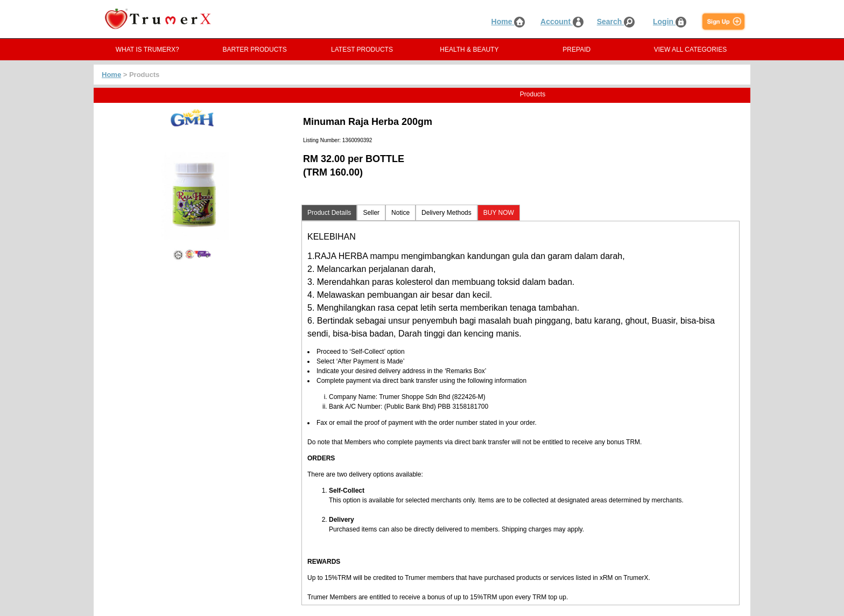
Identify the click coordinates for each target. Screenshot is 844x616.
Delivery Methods (446, 213)
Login (670, 22)
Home (508, 22)
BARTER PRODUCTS (255, 50)
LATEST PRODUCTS (362, 50)
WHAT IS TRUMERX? (147, 50)
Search (616, 22)
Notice (400, 213)
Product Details (329, 213)
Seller (371, 213)
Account (562, 22)
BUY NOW (499, 213)
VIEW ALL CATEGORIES (690, 50)
